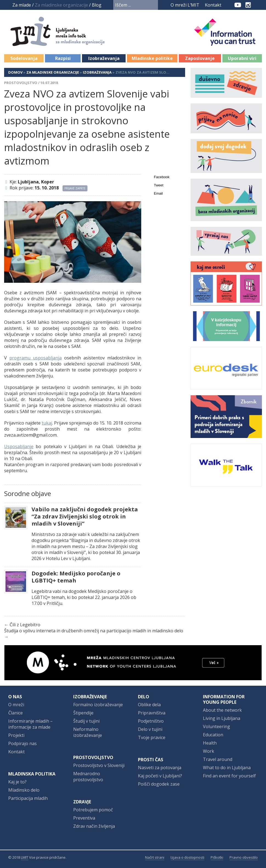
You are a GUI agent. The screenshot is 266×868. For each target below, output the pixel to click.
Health (210, 743)
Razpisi (63, 58)
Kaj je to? (17, 782)
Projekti (16, 735)
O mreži (16, 705)
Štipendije (83, 713)
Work (209, 751)
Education (213, 735)
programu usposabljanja (36, 358)
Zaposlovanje (200, 58)
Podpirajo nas (22, 743)
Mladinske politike (152, 58)
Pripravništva (152, 713)
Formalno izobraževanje (98, 705)
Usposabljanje (19, 446)
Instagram (248, 5)
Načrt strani (155, 857)
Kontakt (213, 5)
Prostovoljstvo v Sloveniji (99, 765)
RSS (258, 5)
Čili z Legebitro (25, 625)
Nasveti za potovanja (160, 768)
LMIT (25, 857)
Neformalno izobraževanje (88, 732)
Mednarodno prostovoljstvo (88, 777)
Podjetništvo (151, 721)
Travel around (218, 759)
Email (158, 193)
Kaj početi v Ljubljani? (160, 776)
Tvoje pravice (152, 737)
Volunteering (217, 726)
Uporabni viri (242, 58)
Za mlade (22, 5)
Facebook (229, 5)
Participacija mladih (28, 798)
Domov (15, 72)
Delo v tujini (150, 729)
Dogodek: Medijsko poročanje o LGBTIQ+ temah (76, 577)
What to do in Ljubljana (227, 768)
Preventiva (84, 818)
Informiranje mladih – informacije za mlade (30, 724)
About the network (222, 710)
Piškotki (217, 857)
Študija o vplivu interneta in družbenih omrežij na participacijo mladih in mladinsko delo (94, 631)
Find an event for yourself (229, 776)
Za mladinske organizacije (53, 72)
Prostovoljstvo (21, 83)
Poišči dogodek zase (159, 784)
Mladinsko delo (24, 790)
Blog (97, 5)
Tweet (159, 185)
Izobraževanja (104, 58)
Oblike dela (149, 705)
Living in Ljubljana (222, 718)
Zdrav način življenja (94, 826)
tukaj (47, 423)
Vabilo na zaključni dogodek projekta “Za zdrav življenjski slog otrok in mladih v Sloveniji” (85, 517)
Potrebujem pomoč (93, 810)
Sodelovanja (24, 58)
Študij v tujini (86, 721)
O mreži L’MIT (185, 5)
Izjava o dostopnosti (187, 857)
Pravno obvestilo (244, 857)
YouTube (238, 5)
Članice (15, 713)
